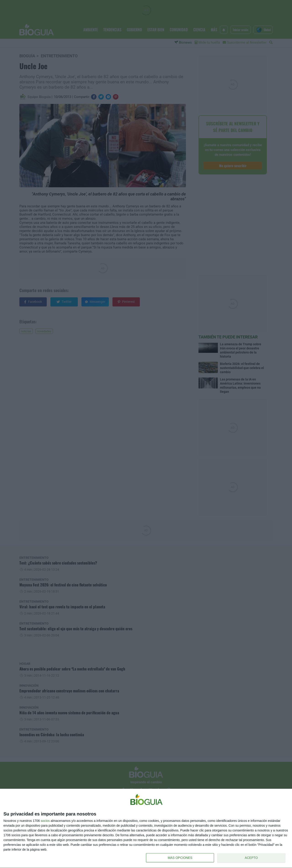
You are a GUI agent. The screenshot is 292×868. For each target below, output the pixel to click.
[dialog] (146, 828)
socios (45, 821)
